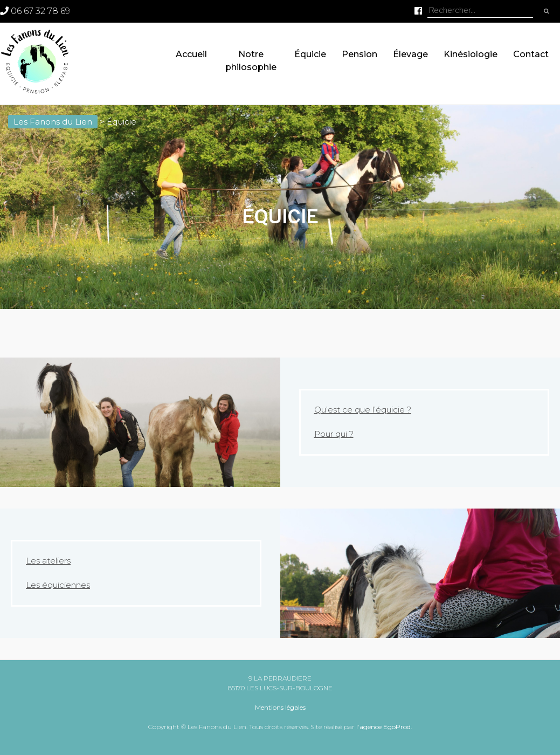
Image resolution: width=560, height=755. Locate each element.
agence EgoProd (385, 727)
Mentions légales (280, 707)
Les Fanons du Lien (53, 122)
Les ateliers (48, 561)
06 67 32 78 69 (35, 11)
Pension (359, 54)
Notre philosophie (251, 61)
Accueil (191, 54)
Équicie (310, 54)
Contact (531, 54)
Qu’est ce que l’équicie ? (363, 410)
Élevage (410, 54)
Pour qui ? (334, 434)
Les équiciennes (58, 585)
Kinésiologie (471, 54)
